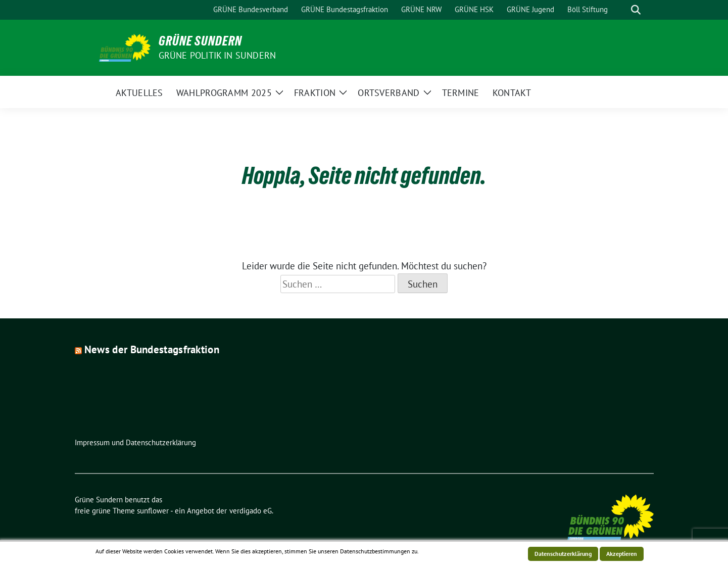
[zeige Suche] (636, 10)
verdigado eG (251, 511)
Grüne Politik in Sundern (217, 55)
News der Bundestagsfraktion (152, 349)
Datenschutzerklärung (563, 554)
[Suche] (621, 10)
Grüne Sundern (200, 41)
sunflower (153, 511)
